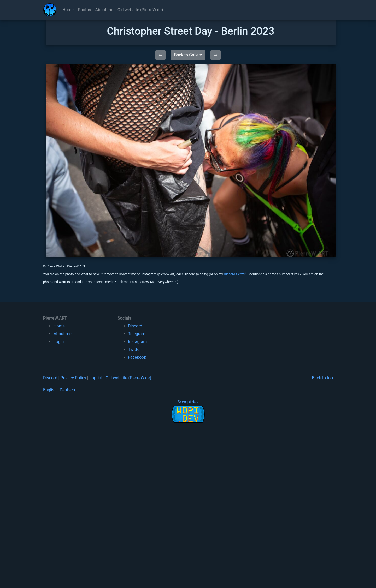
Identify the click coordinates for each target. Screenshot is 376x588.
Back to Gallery (188, 55)
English (50, 390)
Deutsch (67, 390)
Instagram (137, 342)
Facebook (137, 357)
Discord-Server (235, 274)
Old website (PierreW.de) (140, 10)
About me (104, 10)
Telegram (137, 334)
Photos (84, 10)
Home (68, 10)
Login (59, 342)
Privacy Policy (73, 378)
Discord (135, 326)
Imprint (96, 378)
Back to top (322, 378)
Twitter (134, 349)
